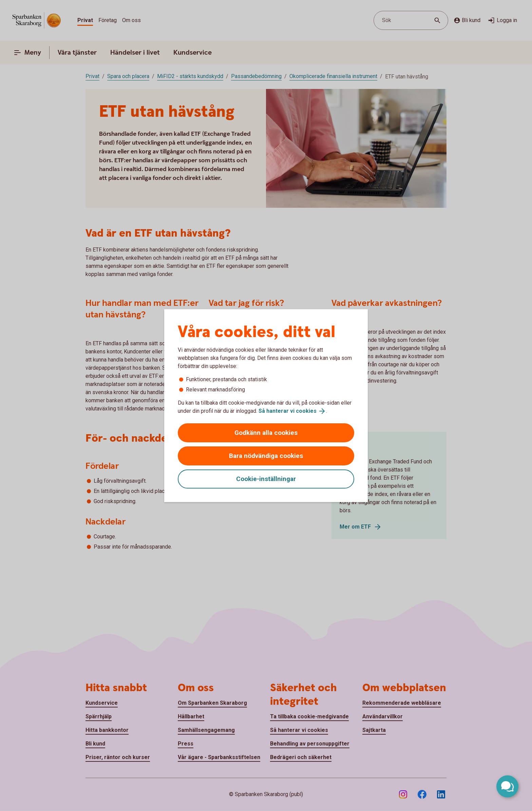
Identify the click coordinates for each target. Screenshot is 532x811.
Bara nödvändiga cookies (266, 456)
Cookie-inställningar (266, 479)
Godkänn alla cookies (266, 433)
